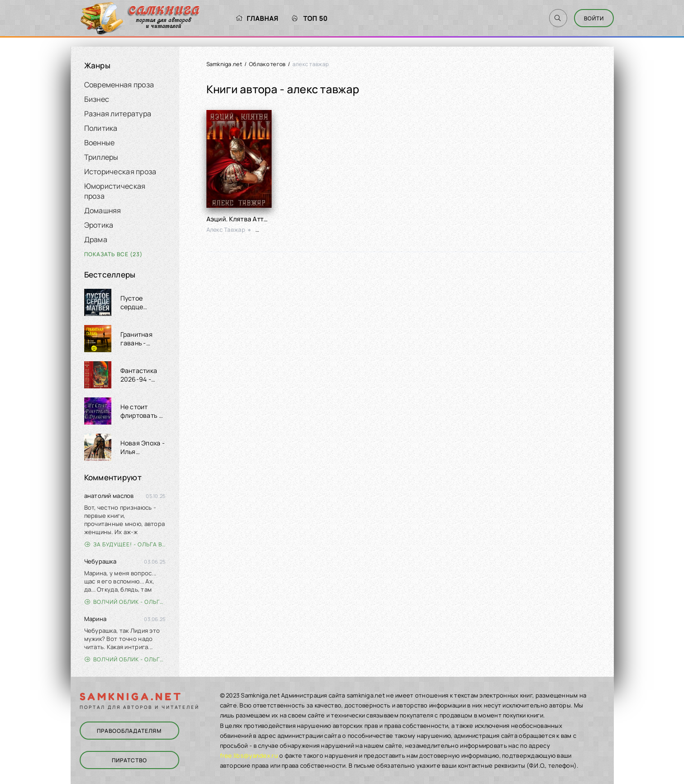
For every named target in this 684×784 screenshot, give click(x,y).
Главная (257, 18)
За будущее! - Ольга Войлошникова (125, 544)
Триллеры (101, 157)
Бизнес (97, 99)
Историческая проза (120, 172)
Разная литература (118, 114)
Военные (100, 143)
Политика (101, 128)
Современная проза (119, 85)
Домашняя (103, 210)
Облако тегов (267, 64)
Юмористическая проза (115, 191)
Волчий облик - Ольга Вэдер (125, 602)
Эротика (99, 225)
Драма (96, 239)
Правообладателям (129, 731)
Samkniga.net (224, 64)
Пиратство (129, 760)
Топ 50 (310, 18)
